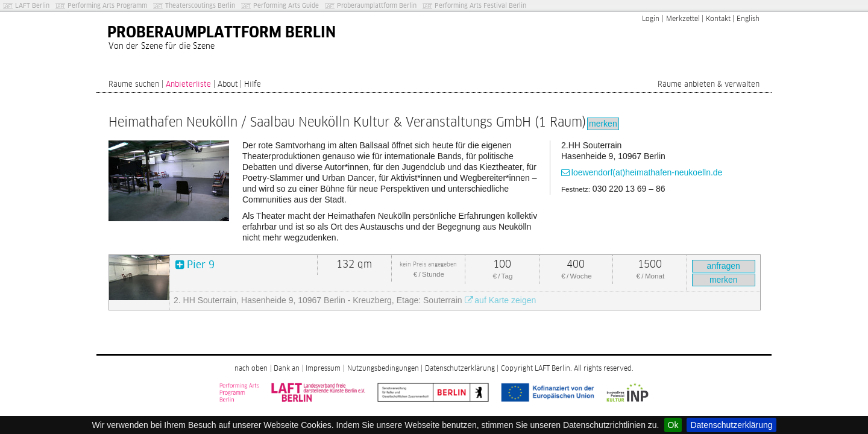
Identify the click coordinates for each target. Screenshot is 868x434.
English (748, 19)
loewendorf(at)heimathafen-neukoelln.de (647, 172)
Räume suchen (134, 85)
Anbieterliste (188, 85)
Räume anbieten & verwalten (709, 85)
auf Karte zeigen (505, 300)
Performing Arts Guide (286, 6)
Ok (673, 425)
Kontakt (718, 19)
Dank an (287, 369)
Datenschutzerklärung (731, 425)
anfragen (724, 266)
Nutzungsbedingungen (383, 369)
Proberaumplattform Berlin (377, 6)
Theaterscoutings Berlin (200, 6)
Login (651, 19)
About (228, 85)
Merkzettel (683, 19)
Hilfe (253, 85)
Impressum (323, 369)
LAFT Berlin (32, 6)
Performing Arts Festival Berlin (480, 6)
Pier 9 (201, 266)
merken (603, 124)
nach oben (251, 369)
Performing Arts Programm (107, 6)
